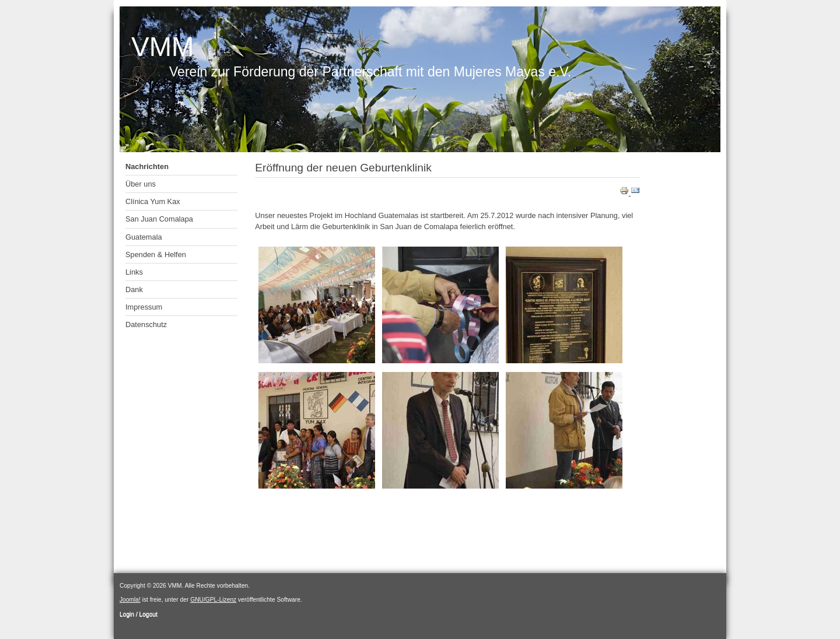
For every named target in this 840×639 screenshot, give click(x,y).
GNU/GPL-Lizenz (213, 600)
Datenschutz (146, 324)
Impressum (144, 307)
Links (134, 272)
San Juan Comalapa (159, 219)
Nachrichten (147, 166)
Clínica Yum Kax (153, 201)
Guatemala (144, 237)
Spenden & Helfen (156, 254)
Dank (134, 289)
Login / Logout (139, 614)
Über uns (141, 184)
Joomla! (130, 600)
